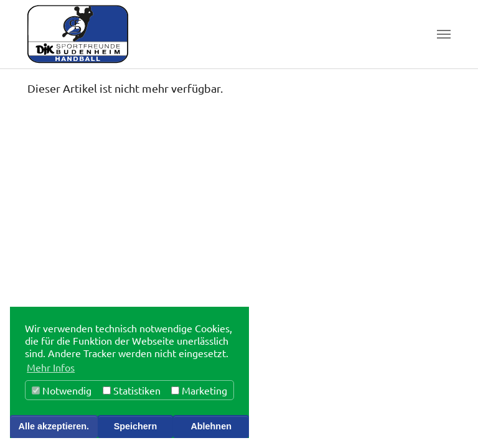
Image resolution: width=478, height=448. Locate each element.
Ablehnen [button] (211, 426)
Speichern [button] (136, 426)
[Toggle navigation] (444, 34)
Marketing (199, 390)
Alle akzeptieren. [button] (54, 426)
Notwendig (62, 390)
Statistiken (132, 390)
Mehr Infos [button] (51, 367)
